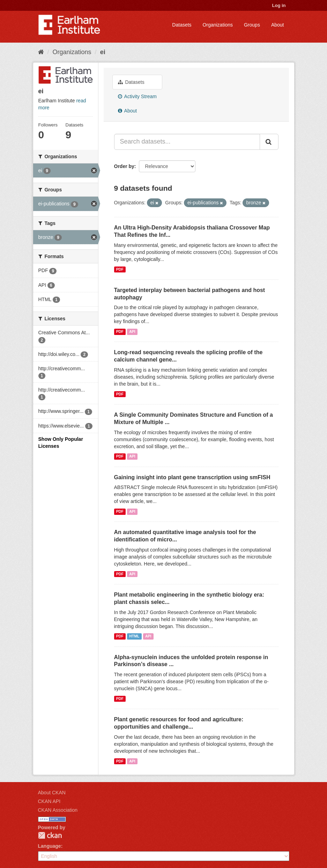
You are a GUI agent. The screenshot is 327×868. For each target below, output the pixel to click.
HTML (134, 636)
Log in (279, 5)
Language (50, 846)
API (132, 331)
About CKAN (52, 793)
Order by (124, 166)
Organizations (218, 25)
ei (103, 52)
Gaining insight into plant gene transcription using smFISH (192, 477)
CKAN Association (58, 810)
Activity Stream (137, 96)
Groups (252, 25)
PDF (120, 269)
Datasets (182, 25)
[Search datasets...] (187, 142)
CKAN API (49, 801)
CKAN (50, 835)
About (278, 25)
